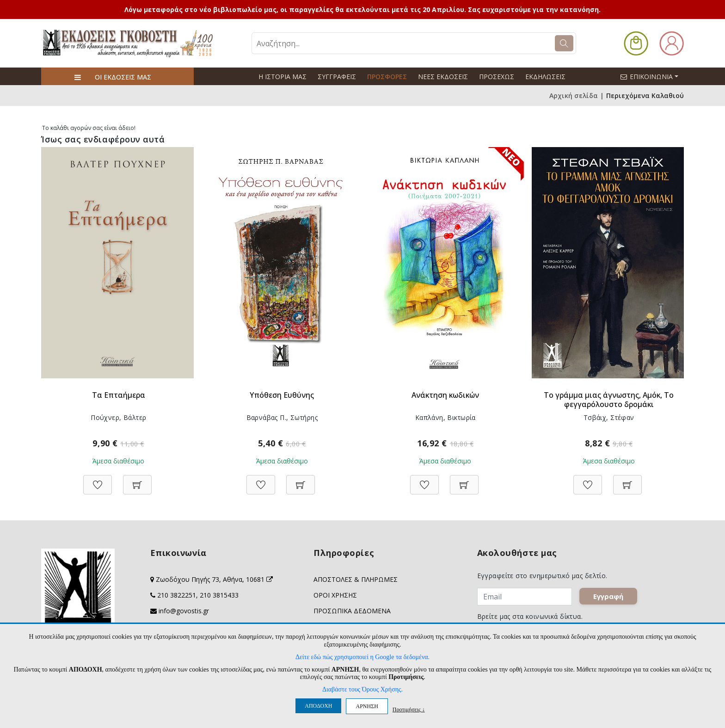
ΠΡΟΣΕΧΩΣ (497, 77)
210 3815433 (219, 595)
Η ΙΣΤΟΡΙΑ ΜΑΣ (283, 77)
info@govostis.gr (184, 611)
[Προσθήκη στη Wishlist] (98, 480)
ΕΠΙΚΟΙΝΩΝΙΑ (653, 76)
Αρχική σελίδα (574, 96)
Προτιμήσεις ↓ (409, 709)
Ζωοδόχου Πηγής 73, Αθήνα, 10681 (214, 579)
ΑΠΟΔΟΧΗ (318, 706)
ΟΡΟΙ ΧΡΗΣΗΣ (335, 595)
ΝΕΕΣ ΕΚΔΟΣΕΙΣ (443, 77)
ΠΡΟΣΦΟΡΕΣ (387, 77)
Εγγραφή (608, 597)
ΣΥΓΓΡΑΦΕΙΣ (337, 77)
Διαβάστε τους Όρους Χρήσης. (362, 689)
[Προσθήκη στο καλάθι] (137, 480)
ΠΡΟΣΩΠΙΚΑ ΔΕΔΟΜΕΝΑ (352, 611)
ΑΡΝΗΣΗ (367, 706)
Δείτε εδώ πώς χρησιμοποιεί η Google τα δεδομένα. (362, 657)
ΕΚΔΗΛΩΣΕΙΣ (545, 77)
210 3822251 (177, 595)
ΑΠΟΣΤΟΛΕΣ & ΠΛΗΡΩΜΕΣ (356, 579)
